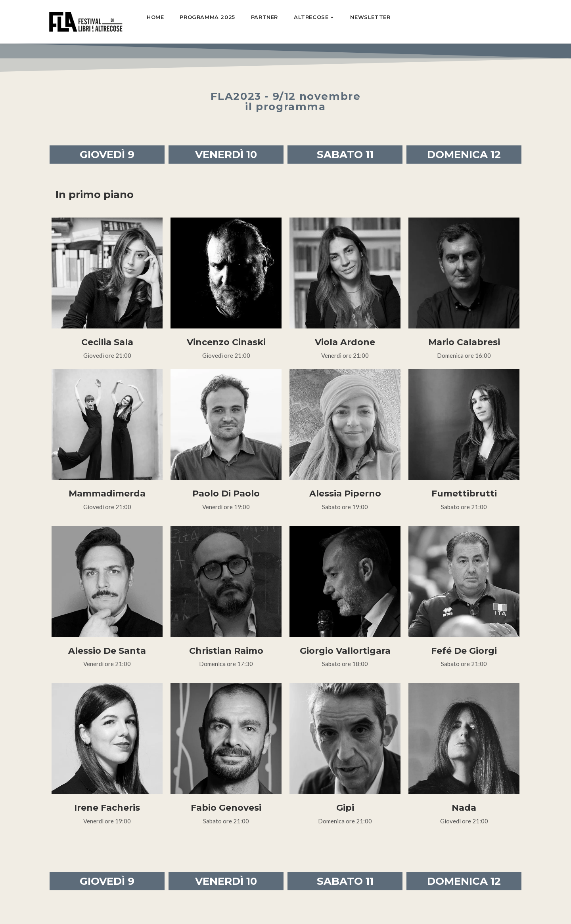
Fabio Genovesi (226, 808)
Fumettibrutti (464, 494)
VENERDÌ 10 (226, 155)
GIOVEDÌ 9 (107, 155)
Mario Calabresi (464, 342)
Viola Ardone (345, 342)
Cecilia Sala (107, 342)
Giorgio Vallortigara (345, 651)
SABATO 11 (345, 155)
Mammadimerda (107, 494)
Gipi (345, 808)
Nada (464, 808)
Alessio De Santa (107, 651)
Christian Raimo (226, 651)
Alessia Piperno (345, 494)
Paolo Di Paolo (226, 494)
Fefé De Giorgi (464, 651)
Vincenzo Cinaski (226, 342)
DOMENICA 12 (464, 155)
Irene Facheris (107, 808)
